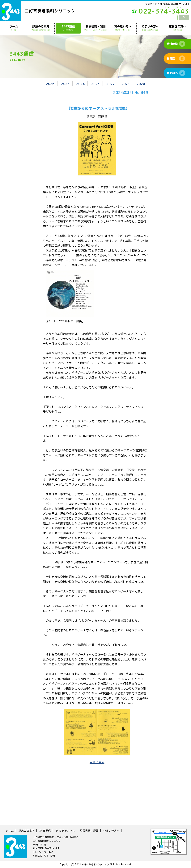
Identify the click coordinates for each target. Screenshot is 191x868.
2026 (50, 84)
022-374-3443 (161, 12)
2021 (126, 84)
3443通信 (68, 28)
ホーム (14, 28)
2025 (65, 84)
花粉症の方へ (177, 28)
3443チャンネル (65, 831)
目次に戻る (97, 762)
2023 (95, 84)
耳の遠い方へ (123, 28)
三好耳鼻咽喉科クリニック (50, 11)
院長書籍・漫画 (95, 28)
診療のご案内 (41, 28)
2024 (80, 84)
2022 (111, 84)
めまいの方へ (150, 28)
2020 (141, 84)
